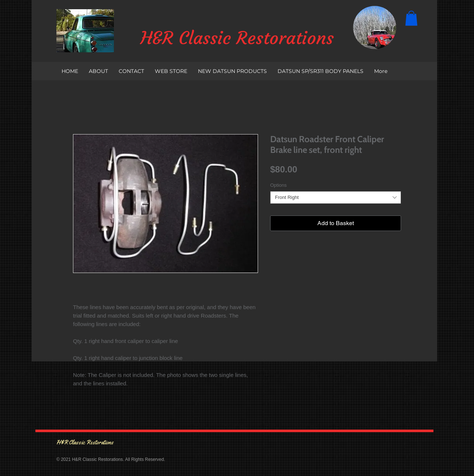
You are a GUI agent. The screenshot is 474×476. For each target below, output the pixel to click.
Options (278, 185)
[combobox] (336, 197)
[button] (411, 18)
